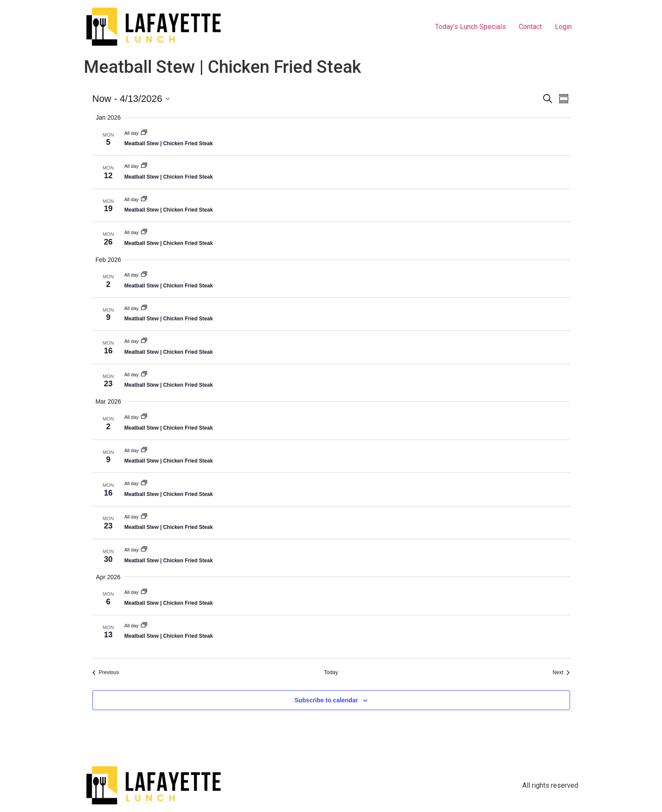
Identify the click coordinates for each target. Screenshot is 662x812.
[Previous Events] (106, 673)
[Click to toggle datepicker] (131, 99)
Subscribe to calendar (326, 700)
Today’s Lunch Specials (470, 27)
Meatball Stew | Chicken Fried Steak (169, 143)
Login (563, 27)
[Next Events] (561, 673)
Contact (530, 27)
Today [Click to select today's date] (331, 672)
